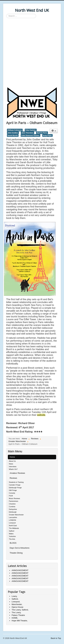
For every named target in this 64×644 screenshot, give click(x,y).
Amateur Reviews (17, 473)
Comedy (12, 493)
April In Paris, (42, 133)
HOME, (15, 618)
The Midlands (14, 528)
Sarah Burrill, (13, 135)
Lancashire (13, 517)
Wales (11, 534)
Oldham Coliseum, (15, 130)
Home (12, 457)
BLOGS (13, 543)
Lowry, (14, 596)
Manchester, (17, 604)
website (41, 415)
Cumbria (12, 507)
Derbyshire (13, 509)
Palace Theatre (18, 615)
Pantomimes (14, 501)
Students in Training (16, 482)
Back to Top (56, 638)
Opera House (17, 607)
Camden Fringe (15, 485)
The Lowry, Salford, (20, 610)
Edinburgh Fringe (15, 488)
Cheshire (12, 504)
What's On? (13, 469)
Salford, (15, 599)
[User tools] (54, 131)
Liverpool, (16, 602)
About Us (12, 461)
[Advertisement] (32, 53)
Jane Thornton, (27, 133)
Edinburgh (13, 512)
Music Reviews (14, 498)
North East (13, 526)
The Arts (12, 539)
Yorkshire (12, 536)
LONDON (12, 520)
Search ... (6, 14)
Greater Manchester (16, 515)
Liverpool (12, 523)
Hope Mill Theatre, (20, 621)
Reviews (13, 478)
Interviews (13, 467)
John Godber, (13, 133)
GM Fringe (13, 490)
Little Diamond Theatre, (30, 135)
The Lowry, (16, 612)
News (11, 464)
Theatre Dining (16, 553)
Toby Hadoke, (31, 130)
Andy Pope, (47, 135)
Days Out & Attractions (20, 548)
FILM (11, 496)
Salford (12, 531)
